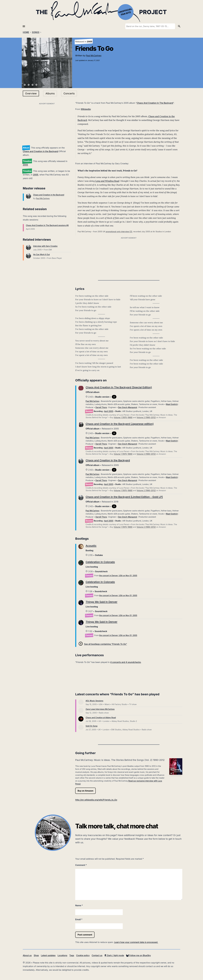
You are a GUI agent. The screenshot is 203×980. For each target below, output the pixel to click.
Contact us (97, 955)
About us (27, 955)
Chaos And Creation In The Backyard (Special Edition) (119, 387)
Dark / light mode (114, 955)
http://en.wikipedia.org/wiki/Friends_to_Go (96, 800)
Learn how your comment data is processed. (136, 942)
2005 (25, 165)
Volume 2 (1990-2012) (146, 417)
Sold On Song (91, 726)
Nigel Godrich (172, 404)
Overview (31, 93)
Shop (36, 955)
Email (79, 919)
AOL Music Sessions (94, 701)
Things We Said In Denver (101, 602)
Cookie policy (83, 955)
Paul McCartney (94, 56)
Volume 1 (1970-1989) (123, 417)
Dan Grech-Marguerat (128, 407)
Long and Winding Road (107, 181)
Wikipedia (86, 109)
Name (79, 905)
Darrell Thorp (101, 407)
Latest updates (48, 955)
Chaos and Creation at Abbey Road (101, 718)
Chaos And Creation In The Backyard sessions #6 (47, 225)
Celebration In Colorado (100, 562)
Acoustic (91, 546)
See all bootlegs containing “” (105, 644)
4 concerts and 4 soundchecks (126, 662)
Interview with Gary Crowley (45, 246)
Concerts (69, 93)
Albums (50, 93)
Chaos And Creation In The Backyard (155, 103)
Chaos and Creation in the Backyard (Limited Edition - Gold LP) (124, 497)
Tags (72, 955)
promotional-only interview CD (119, 232)
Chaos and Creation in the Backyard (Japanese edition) (120, 424)
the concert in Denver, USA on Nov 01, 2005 (118, 576)
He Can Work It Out (41, 254)
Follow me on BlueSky (138, 955)
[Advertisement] (47, 124)
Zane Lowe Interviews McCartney (100, 709)
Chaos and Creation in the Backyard (41, 151)
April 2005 (109, 411)
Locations (62, 955)
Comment (81, 865)
